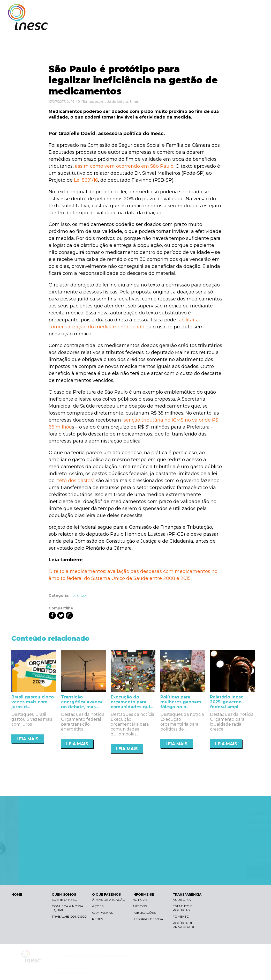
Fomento (181, 916)
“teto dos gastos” (75, 481)
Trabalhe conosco (69, 916)
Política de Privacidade (184, 925)
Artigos (140, 906)
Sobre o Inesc (64, 900)
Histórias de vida (148, 919)
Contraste (198, 9)
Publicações (144, 913)
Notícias (140, 900)
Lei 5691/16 (86, 180)
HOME (17, 894)
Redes (97, 919)
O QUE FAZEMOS (169, 25)
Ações (98, 906)
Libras (174, 9)
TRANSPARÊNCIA (241, 25)
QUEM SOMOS (131, 25)
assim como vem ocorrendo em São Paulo (124, 166)
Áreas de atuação (109, 900)
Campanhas (102, 913)
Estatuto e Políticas (183, 908)
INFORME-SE (205, 25)
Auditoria (182, 900)
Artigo (80, 596)
